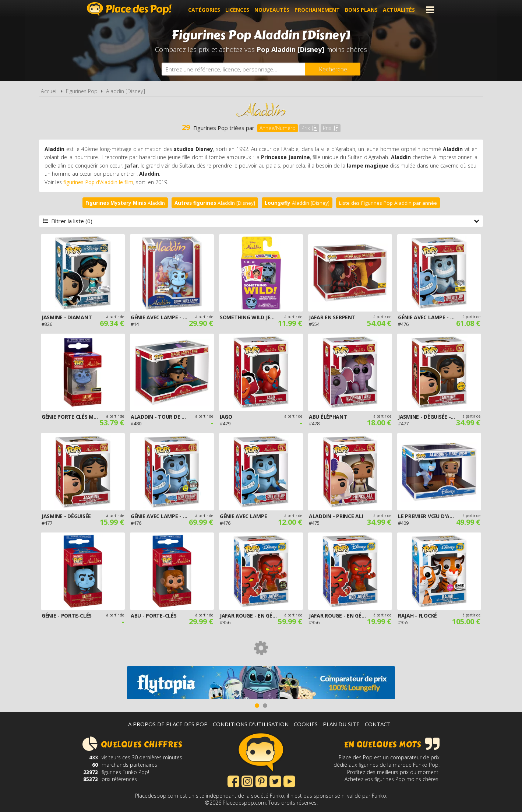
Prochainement (317, 10)
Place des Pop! (129, 9)
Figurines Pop (82, 91)
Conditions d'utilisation (251, 724)
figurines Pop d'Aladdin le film (98, 182)
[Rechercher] (333, 69)
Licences (237, 10)
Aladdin (125, 203)
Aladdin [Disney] (126, 91)
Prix (309, 128)
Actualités (399, 10)
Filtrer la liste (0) (261, 221)
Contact (378, 724)
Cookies (306, 724)
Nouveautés (272, 10)
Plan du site (341, 724)
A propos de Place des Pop (168, 724)
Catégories (204, 10)
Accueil (49, 91)
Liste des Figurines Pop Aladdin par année (388, 203)
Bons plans (361, 10)
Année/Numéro (278, 128)
